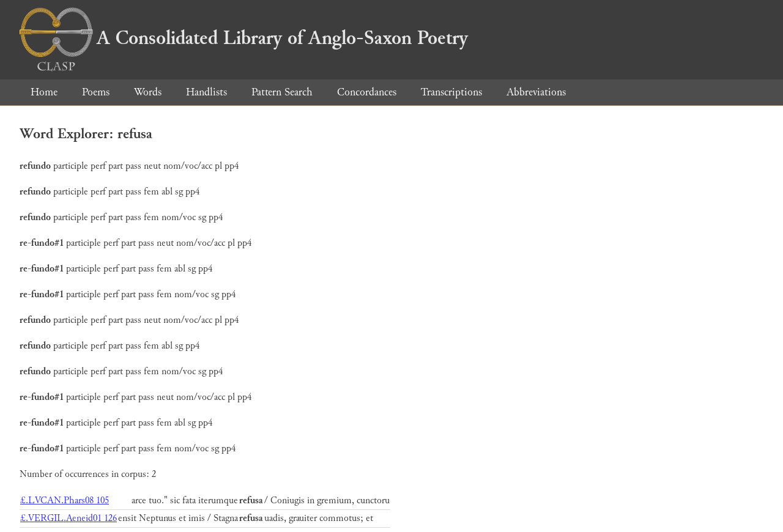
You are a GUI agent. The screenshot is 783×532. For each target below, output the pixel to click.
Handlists (206, 92)
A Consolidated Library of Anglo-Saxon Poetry (244, 38)
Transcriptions (451, 92)
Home (44, 92)
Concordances (367, 92)
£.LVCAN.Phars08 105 (65, 501)
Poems (96, 92)
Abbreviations (536, 92)
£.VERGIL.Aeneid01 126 (69, 518)
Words (148, 92)
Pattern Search (282, 92)
